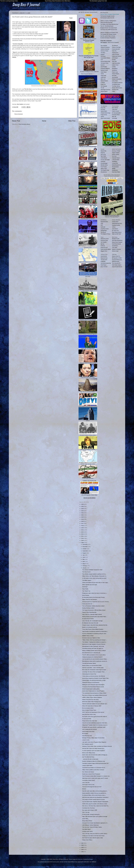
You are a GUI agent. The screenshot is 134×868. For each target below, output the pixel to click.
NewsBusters (115, 170)
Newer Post (16, 121)
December (85, 544)
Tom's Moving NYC (116, 263)
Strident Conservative (117, 79)
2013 (83, 532)
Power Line (103, 84)
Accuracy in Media (116, 151)
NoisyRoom (115, 70)
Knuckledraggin (104, 163)
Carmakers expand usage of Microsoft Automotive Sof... (96, 763)
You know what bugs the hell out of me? (92, 787)
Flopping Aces (115, 53)
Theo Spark (115, 247)
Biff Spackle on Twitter (117, 258)
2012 (83, 534)
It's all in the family (87, 719)
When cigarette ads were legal (90, 585)
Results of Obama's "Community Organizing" (88, 334)
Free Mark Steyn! (86, 829)
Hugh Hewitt (103, 75)
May (84, 559)
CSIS (102, 223)
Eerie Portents (86, 595)
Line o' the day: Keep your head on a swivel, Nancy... (95, 834)
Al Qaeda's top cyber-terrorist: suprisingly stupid (94, 727)
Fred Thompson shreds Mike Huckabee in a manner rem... (96, 776)
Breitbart (103, 54)
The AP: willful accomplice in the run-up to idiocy (94, 655)
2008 (83, 543)
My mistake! (85, 733)
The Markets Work (116, 84)
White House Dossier (105, 118)
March (84, 564)
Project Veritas (104, 115)
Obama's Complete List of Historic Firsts (109, 32)
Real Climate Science (117, 232)
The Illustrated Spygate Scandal (107, 16)
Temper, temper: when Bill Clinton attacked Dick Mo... (95, 625)
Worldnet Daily (115, 90)
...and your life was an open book (90, 759)
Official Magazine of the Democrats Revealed (88, 406)
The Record (103, 232)
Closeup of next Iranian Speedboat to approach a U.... (95, 823)
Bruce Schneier (104, 267)
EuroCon (103, 65)
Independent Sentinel (117, 56)
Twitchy (102, 116)
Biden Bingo (88, 276)
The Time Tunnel (86, 572)
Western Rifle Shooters (117, 88)
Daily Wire (114, 51)
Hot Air (102, 74)
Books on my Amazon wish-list (90, 627)
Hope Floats (85, 589)
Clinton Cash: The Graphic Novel (88, 348)
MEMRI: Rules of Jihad (88, 636)
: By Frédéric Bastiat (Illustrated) (88, 146)
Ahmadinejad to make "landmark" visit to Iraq (93, 646)
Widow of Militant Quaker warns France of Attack (94, 651)
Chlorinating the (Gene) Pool (89, 674)
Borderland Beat (104, 222)
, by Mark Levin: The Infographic (88, 189)
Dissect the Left (104, 247)
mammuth (80, 859)
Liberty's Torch (115, 65)
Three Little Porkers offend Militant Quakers (93, 629)
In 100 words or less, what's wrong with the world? (94, 578)
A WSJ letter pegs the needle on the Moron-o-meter (95, 804)
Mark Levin (103, 79)
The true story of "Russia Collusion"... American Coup (89, 34)
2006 (83, 845)
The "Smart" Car (86, 591)
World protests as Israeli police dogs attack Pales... (95, 617)
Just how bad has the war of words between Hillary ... (95, 659)
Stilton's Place (104, 169)
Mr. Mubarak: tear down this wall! (90, 623)
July (84, 555)
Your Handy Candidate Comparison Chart (92, 570)
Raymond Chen (104, 258)
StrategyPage (104, 231)
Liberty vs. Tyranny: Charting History (108, 21)
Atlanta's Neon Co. (116, 256)
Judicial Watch (104, 111)
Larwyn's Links (86, 740)
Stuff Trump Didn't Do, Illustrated (88, 218)
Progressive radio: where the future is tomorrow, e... (95, 593)
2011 (83, 536)
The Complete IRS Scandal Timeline (108, 34)
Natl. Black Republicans (117, 240)
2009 (83, 540)
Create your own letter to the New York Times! (93, 836)
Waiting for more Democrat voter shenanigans (93, 685)
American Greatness (105, 47)
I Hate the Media (116, 160)
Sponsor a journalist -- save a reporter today (93, 668)
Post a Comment (19, 114)
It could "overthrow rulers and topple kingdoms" (94, 751)
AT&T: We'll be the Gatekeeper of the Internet (93, 712)
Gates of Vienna (116, 54)
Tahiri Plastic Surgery (117, 265)
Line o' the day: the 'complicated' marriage (92, 621)
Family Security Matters (106, 249)
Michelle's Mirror (104, 165)
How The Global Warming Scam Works (88, 305)
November (85, 547)
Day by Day (103, 154)
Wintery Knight (115, 251)
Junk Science (115, 229)
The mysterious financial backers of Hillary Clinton (94, 693)
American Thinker (105, 51)
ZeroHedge (115, 118)
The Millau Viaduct (87, 580)
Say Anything (115, 77)
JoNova (114, 227)
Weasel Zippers (104, 91)
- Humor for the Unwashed (110, 42)
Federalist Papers (116, 158)
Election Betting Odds (105, 61)
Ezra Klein (114, 156)
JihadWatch (115, 161)
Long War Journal (105, 229)
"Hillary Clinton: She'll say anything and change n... (95, 640)
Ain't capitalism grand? (88, 744)
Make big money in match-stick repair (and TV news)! (95, 778)
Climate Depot (115, 222)
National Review (104, 81)
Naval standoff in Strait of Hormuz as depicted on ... (95, 793)
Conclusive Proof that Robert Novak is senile (93, 687)
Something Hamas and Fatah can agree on (93, 648)
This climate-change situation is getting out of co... (94, 574)
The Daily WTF (104, 260)
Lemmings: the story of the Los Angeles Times (93, 672)
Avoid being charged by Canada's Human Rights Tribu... (96, 678)
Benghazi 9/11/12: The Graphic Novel (109, 28)
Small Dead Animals (117, 244)
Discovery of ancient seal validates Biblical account (95, 695)
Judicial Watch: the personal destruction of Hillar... (94, 680)
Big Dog (103, 244)
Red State (114, 75)
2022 (83, 513)
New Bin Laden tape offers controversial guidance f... (95, 791)
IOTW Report (115, 58)
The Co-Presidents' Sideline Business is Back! (93, 606)
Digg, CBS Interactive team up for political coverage (95, 816)
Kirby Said (114, 61)
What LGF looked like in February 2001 (92, 706)
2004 (83, 849)
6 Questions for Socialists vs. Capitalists (88, 175)
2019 (83, 519)
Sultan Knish (115, 81)
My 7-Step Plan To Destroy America (88, 391)
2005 (83, 847)
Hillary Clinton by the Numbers (90, 599)
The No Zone (28, 89)
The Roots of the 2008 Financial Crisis (88, 233)
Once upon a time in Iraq (88, 785)
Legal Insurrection (116, 63)
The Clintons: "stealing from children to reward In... (94, 642)
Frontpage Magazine (105, 68)
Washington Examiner (106, 90)
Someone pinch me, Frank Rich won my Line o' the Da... (96, 602)
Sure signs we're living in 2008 (90, 810)
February (85, 566)
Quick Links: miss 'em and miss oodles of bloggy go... (95, 755)
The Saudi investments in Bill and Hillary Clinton (94, 610)
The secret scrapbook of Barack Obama (88, 435)
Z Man (114, 91)
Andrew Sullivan (116, 154)
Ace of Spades (104, 46)
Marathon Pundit (116, 239)
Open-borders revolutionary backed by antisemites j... (95, 631)
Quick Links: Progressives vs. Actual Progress (93, 691)
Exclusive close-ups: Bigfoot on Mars (91, 638)
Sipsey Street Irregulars (117, 242)
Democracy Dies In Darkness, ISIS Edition (88, 204)
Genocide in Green (88, 247)
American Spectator (105, 49)
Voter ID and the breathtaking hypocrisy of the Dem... (95, 723)
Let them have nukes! (87, 831)
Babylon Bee (104, 151)
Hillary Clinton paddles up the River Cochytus (93, 770)
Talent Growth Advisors (117, 267)
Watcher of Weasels (117, 249)
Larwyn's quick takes (87, 765)
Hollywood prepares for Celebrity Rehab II (92, 657)
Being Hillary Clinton (87, 821)
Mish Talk (114, 116)
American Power (104, 240)
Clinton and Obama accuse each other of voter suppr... (95, 582)
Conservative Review (105, 58)
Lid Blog (114, 67)
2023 (83, 511)
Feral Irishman (104, 158)
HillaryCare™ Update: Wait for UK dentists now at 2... (95, 725)
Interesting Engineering (106, 263)
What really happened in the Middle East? (88, 132)
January (85, 568)
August (84, 553)
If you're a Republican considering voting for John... (95, 634)
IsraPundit (103, 227)
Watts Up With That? (117, 234)
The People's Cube (105, 170)
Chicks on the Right (116, 47)
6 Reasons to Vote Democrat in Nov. (88, 103)
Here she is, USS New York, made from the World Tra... (96, 806)
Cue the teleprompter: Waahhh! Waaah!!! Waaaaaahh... (96, 802)
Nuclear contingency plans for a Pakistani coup (94, 761)
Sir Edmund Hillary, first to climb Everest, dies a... (94, 795)
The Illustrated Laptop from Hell (107, 18)
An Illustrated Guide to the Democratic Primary (93, 597)
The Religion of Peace (106, 234)
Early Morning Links (87, 736)
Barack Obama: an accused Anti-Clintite (92, 665)
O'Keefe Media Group (105, 113)
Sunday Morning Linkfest (88, 608)
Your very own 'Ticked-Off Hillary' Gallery (92, 827)
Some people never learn (88, 731)
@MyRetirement (116, 261)
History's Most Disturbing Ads (89, 612)
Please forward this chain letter (90, 721)
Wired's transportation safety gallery (91, 689)
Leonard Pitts (115, 163)
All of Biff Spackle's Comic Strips (89, 495)
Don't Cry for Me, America (88, 290)
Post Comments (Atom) (24, 124)
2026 (83, 504)
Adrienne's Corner (105, 239)
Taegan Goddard (116, 153)
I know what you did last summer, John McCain (94, 676)
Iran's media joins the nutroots (90, 729)
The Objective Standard (117, 83)
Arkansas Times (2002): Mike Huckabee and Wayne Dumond (97, 746)
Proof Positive (104, 167)
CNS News (103, 56)
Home (44, 121)
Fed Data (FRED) (116, 115)
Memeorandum (115, 167)
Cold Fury (103, 246)
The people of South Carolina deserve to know (93, 799)
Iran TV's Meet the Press (88, 757)
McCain (84, 789)
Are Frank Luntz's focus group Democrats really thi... (95, 716)
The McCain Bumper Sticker (89, 663)
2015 (83, 528)
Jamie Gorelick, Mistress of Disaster (88, 449)
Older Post (72, 121)
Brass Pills (103, 108)
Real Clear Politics (116, 172)
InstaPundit (103, 77)
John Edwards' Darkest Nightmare (90, 825)
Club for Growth (116, 111)
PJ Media (103, 83)
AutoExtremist (104, 256)
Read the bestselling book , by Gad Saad (89, 51)
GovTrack (103, 109)
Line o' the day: (86, 812)
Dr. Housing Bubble (116, 113)
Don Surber (20, 104)
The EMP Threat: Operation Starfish (88, 463)
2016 (83, 526)
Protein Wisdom (116, 74)
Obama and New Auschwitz (107, 22)
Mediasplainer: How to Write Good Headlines (88, 160)
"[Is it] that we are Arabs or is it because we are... (94, 768)
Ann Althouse (115, 46)
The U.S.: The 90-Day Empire (107, 26)
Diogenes (103, 153)
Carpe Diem (115, 109)
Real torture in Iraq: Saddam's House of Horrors (94, 644)
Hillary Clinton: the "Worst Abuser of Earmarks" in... (95, 576)
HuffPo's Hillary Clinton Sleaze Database (92, 697)
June (84, 557)
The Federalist (104, 86)
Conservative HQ (116, 49)
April (84, 561)
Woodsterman (104, 172)
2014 (83, 530)
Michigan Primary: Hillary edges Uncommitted (93, 738)
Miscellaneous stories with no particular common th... (95, 661)
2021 (83, 515)
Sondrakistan (115, 246)
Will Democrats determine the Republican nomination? (95, 797)
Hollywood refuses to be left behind (91, 682)
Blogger (91, 859)
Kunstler (114, 60)
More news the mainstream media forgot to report (94, 670)
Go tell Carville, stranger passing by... (91, 814)
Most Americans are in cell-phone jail (91, 653)
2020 (83, 517)
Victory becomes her (87, 604)
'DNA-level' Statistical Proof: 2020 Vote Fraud (88, 117)
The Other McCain (116, 86)
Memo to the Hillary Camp (89, 753)
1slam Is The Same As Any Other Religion (88, 261)
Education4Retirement (117, 260)
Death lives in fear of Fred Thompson (91, 774)
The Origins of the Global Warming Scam (109, 24)
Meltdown (88, 420)
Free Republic (104, 67)
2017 (83, 523)
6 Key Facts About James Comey (88, 377)
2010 (83, 538)
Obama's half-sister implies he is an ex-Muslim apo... (95, 704)
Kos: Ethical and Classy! (88, 772)
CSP (102, 225)
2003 (83, 852)
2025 (83, 506)
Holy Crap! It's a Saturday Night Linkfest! (92, 614)
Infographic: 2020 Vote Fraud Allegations (88, 319)
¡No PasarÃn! (104, 242)
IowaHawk (103, 161)
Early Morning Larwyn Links (89, 714)
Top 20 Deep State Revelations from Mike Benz (58, 1)
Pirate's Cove (115, 72)
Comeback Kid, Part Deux (88, 808)
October (85, 549)
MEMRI (114, 169)
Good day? (85, 587)
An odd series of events (88, 619)
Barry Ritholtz (115, 108)
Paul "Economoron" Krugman (57, 44)
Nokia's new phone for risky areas (90, 700)
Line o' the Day (86, 782)
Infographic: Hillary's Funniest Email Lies (88, 362)
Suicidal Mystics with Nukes (88, 478)
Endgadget (103, 261)
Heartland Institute (116, 225)
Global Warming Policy (117, 223)
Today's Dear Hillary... (87, 840)
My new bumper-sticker (88, 708)
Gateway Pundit (104, 70)
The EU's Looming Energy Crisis (9, 1)
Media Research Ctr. (117, 165)
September (85, 551)
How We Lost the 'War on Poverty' (108, 36)
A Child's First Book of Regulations (108, 38)
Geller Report (104, 72)
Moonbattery (115, 68)
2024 (83, 509)
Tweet (71, 18)
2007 (83, 843)
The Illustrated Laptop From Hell (98, 1)
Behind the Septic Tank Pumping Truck (92, 702)
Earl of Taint (103, 156)
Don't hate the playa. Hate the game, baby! (93, 838)
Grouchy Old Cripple (105, 160)
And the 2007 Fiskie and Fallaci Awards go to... (94, 748)
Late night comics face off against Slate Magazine (94, 742)
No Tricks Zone (115, 231)
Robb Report (104, 265)
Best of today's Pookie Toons (89, 710)
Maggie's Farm (104, 251)
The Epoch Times (105, 63)
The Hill (102, 88)
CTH (102, 60)
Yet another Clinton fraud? (89, 780)
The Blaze (103, 53)
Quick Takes (85, 819)
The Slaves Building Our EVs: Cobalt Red (89, 66)
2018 (83, 521)
